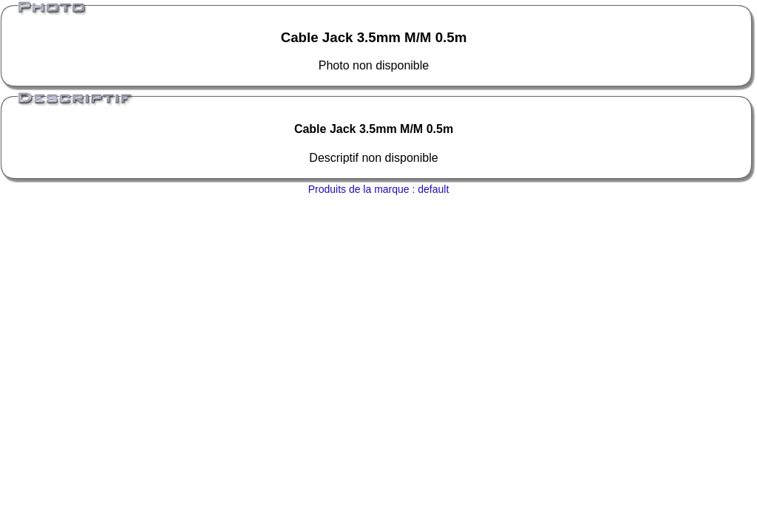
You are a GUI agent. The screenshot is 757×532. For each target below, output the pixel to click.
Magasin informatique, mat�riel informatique (59, 200)
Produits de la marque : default (379, 189)
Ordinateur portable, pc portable (42, 207)
